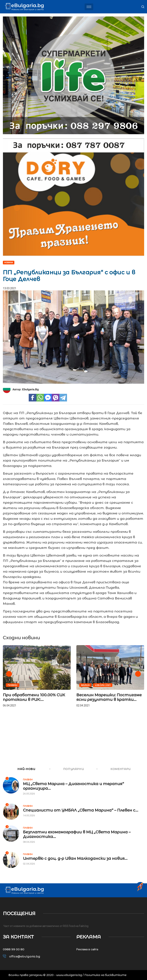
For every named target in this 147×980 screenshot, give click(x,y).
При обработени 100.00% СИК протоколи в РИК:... (34, 697)
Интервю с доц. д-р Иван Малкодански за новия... (75, 858)
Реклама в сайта (87, 949)
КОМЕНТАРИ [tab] (114, 769)
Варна (85, 685)
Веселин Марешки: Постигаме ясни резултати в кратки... (109, 697)
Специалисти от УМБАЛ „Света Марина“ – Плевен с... (81, 810)
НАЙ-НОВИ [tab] (19, 769)
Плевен (13, 685)
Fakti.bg (84, 926)
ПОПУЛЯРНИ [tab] (67, 769)
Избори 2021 (103, 685)
